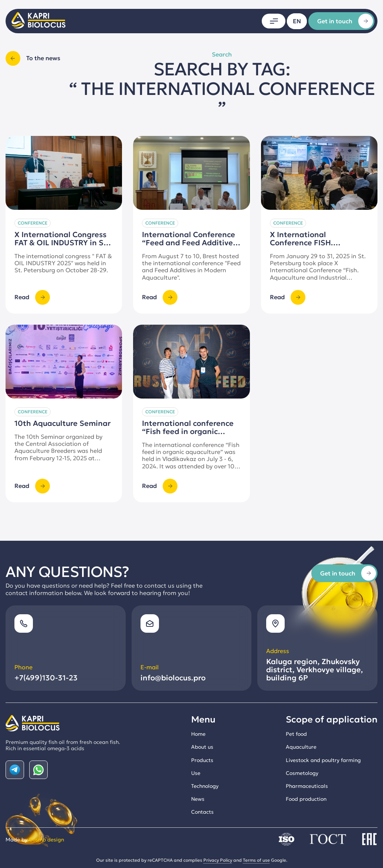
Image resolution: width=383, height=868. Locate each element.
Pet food (296, 734)
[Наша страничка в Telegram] (15, 770)
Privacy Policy (218, 860)
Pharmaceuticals (307, 786)
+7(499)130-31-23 (46, 678)
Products (202, 760)
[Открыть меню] (274, 21)
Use (196, 773)
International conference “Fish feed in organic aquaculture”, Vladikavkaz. (191, 455)
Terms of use (256, 860)
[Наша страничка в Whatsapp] (38, 770)
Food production (306, 799)
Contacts (202, 812)
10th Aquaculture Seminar (62, 447)
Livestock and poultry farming (323, 760)
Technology (205, 786)
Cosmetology (302, 773)
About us (202, 747)
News (198, 799)
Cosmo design (46, 840)
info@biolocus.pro (173, 678)
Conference (33, 223)
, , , (315, 670)
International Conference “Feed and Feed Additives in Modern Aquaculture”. (189, 243)
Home (198, 734)
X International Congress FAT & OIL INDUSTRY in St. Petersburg (62, 243)
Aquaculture (301, 747)
